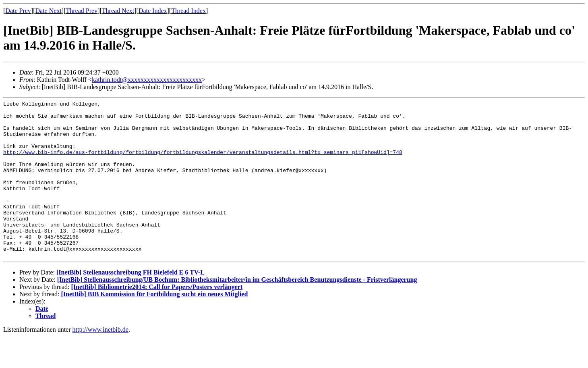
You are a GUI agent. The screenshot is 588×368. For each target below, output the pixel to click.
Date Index (153, 11)
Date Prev (18, 11)
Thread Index (188, 11)
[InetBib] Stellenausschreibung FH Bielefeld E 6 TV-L (130, 304)
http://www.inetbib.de (100, 361)
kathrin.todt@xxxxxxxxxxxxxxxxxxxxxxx (147, 80)
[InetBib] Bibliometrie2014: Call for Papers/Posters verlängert (157, 318)
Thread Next (118, 11)
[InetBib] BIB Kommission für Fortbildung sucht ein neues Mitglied (155, 325)
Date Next (49, 11)
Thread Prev (82, 11)
